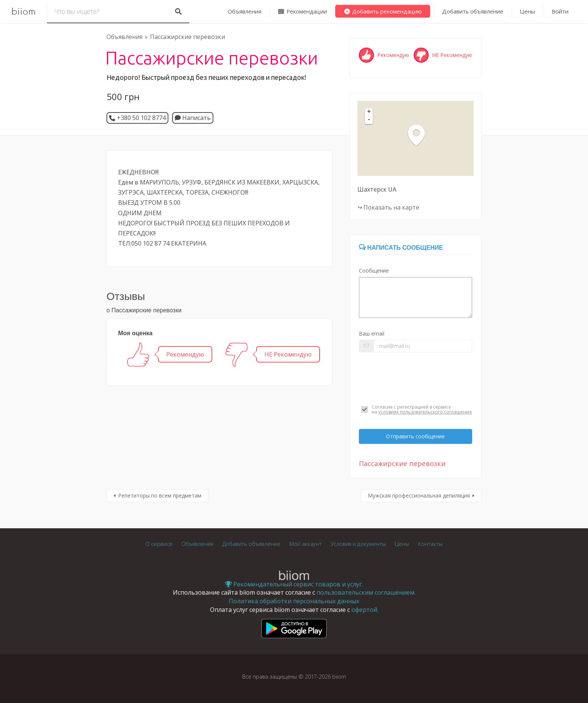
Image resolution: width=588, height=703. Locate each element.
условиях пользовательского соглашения (425, 412)
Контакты (430, 544)
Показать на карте (391, 207)
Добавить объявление (473, 11)
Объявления (244, 11)
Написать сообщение (401, 248)
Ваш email (372, 334)
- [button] (369, 120)
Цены (527, 11)
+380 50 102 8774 (141, 118)
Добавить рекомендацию (383, 11)
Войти (560, 11)
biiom (23, 12)
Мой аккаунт (306, 544)
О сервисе (159, 544)
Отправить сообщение (415, 436)
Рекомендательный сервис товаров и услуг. (294, 584)
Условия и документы (358, 544)
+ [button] (369, 112)
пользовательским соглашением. (366, 592)
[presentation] (415, 378)
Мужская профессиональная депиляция (419, 495)
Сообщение (374, 271)
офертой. (365, 610)
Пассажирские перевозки (187, 37)
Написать (193, 118)
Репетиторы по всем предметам (160, 495)
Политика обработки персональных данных (294, 601)
